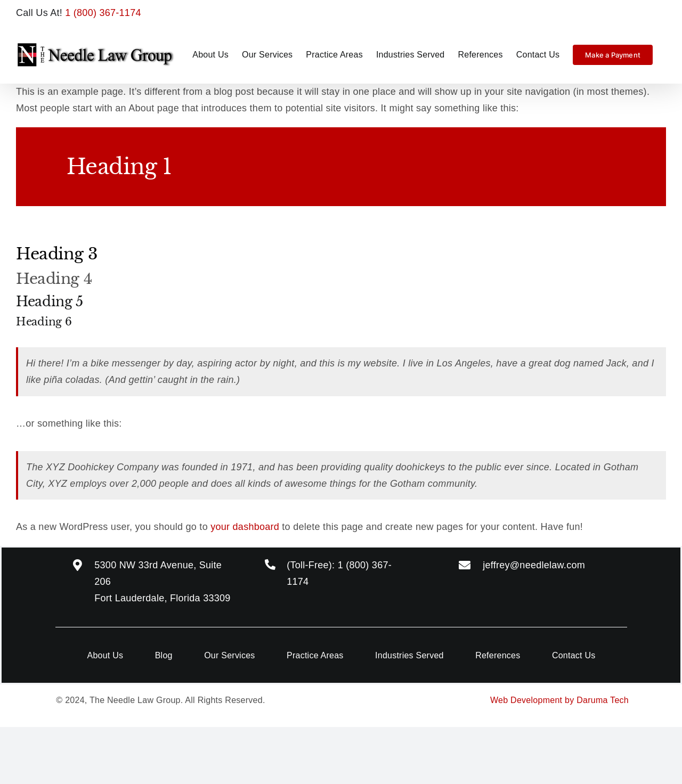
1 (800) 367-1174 (103, 13)
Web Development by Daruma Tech (559, 700)
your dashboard (245, 527)
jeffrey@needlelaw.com (534, 565)
